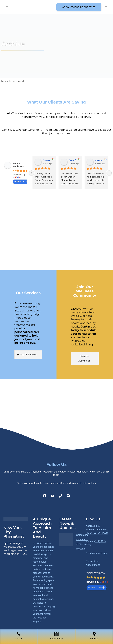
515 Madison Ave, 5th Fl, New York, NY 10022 (97, 530)
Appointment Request (79, 7)
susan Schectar (100, 160)
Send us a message (97, 553)
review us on (22, 181)
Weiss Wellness (18, 165)
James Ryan (48, 160)
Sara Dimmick (74, 160)
